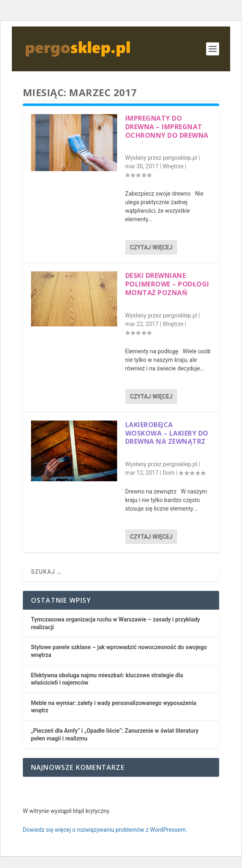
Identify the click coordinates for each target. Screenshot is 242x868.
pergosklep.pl (180, 158)
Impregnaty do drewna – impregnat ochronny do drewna (167, 127)
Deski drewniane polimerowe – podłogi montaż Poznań (167, 284)
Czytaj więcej (151, 247)
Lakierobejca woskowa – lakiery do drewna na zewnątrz (167, 433)
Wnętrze (173, 166)
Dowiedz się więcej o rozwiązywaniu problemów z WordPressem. (105, 830)
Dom (168, 473)
